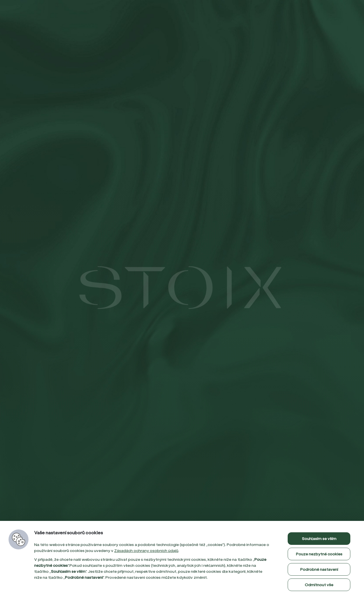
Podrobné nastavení (319, 569)
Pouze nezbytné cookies (319, 554)
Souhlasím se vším (319, 538)
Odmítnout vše (319, 585)
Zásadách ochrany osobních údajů (146, 550)
